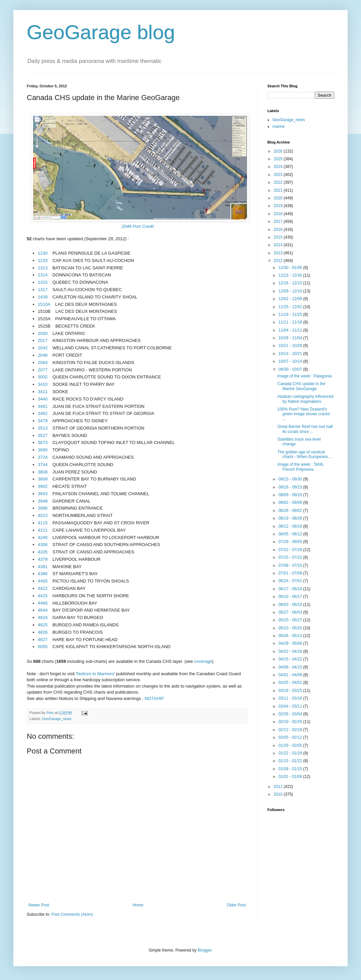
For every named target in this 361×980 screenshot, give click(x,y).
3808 (43, 472)
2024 (279, 167)
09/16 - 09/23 (291, 487)
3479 (43, 421)
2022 (279, 182)
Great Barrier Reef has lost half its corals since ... (305, 429)
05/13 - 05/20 (291, 628)
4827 (43, 640)
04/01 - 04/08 (291, 675)
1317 (43, 290)
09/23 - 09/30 (291, 479)
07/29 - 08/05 (291, 542)
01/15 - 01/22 (291, 761)
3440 (43, 399)
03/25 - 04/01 (291, 683)
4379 (43, 559)
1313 (43, 268)
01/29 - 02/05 (291, 745)
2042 (43, 348)
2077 (43, 370)
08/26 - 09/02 (291, 511)
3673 (43, 442)
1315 (43, 282)
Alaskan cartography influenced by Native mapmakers (305, 399)
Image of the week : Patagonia (305, 376)
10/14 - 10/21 (291, 354)
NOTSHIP (154, 698)
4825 (43, 625)
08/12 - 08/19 (291, 526)
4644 (43, 610)
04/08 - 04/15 (291, 667)
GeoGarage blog (101, 32)
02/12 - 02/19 (291, 730)
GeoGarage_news (57, 719)
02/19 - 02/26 (291, 722)
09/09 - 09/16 (291, 495)
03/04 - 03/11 (291, 706)
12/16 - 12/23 (291, 283)
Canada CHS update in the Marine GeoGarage (301, 386)
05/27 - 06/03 (291, 612)
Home (138, 905)
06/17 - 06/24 (291, 589)
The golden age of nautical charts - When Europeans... (304, 454)
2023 (279, 175)
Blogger (204, 950)
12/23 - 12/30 (291, 275)
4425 (43, 596)
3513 (43, 428)
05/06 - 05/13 (291, 636)
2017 (43, 340)
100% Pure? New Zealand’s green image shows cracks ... (304, 414)
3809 (43, 479)
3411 (43, 392)
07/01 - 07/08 (291, 573)
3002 (43, 377)
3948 (43, 501)
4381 (43, 567)
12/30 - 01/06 (291, 268)
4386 (43, 574)
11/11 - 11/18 (291, 322)
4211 (43, 530)
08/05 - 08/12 (291, 534)
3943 (43, 494)
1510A (44, 304)
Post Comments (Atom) (72, 914)
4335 (43, 552)
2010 (279, 794)
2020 (279, 198)
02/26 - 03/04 (291, 714)
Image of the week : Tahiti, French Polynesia (301, 467)
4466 (43, 603)
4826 (43, 632)
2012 (279, 261)
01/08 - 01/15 (291, 769)
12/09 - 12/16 (291, 291)
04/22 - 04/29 (291, 651)
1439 (43, 297)
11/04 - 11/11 (291, 330)
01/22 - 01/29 (291, 753)
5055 (43, 647)
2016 (279, 230)
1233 (43, 260)
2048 (43, 355)
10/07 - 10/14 (291, 361)
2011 (279, 787)
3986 (43, 508)
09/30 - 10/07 (291, 369)
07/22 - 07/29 (291, 550)
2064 (43, 363)
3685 (43, 450)
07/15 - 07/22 (291, 557)
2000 (43, 333)
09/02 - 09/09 (291, 503)
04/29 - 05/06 (291, 643)
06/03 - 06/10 (291, 605)
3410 (43, 384)
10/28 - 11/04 (291, 338)
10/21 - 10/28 (291, 346)
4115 (43, 523)
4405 (43, 581)
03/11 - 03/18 (291, 698)
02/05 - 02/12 (291, 737)
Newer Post (39, 905)
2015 (279, 237)
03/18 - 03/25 (291, 691)
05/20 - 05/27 (291, 620)
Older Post (236, 905)
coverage (203, 661)
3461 (43, 406)
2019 (279, 206)
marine (279, 126)
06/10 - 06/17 (291, 597)
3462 (43, 413)
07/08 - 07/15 (291, 565)
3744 (43, 465)
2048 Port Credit (138, 226)
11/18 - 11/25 (291, 315)
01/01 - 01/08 (291, 777)
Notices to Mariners (95, 674)
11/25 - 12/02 (291, 307)
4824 (43, 617)
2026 (279, 151)
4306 (43, 545)
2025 (279, 159)
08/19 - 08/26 (291, 518)
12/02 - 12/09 (291, 299)
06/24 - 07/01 (291, 581)
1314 (43, 275)
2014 (279, 245)
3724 (43, 457)
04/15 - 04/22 (291, 659)
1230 (43, 253)
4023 (43, 515)
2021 (279, 190)
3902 (43, 486)
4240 (43, 538)
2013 (279, 253)
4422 (43, 588)
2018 (279, 214)
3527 (43, 435)
